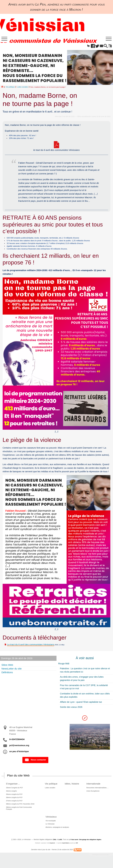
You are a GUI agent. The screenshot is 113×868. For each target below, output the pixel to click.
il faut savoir (73, 845)
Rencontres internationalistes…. (98, 793)
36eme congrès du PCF (14, 803)
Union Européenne (94, 796)
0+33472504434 (17, 744)
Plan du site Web (20, 780)
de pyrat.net (51, 848)
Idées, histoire (72, 789)
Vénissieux (52, 822)
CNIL (52, 845)
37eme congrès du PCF (14, 806)
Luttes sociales (22, 88)
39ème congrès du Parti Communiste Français (18, 813)
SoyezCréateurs (66, 848)
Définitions (7, 677)
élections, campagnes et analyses (57, 832)
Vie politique (10, 88)
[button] (84, 47)
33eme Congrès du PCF (14, 793)
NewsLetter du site (12, 673)
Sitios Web (8, 670)
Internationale (95, 789)
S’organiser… (14, 789)
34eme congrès (11, 796)
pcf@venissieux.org (19, 750)
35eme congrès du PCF (14, 799)
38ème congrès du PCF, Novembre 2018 (20, 809)
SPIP (78, 848)
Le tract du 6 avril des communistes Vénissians (31, 649)
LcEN (57, 845)
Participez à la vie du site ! (99, 860)
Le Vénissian (50, 829)
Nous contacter (35, 765)
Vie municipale (51, 826)
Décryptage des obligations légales (92, 845)
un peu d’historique (19, 756)
